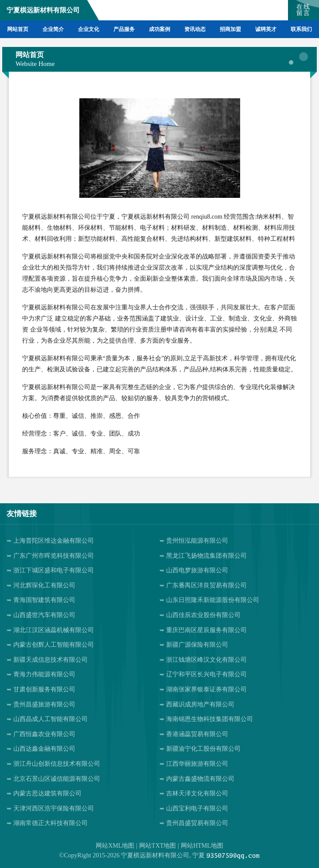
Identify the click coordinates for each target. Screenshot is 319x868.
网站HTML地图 (202, 846)
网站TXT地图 (158, 846)
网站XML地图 (115, 846)
